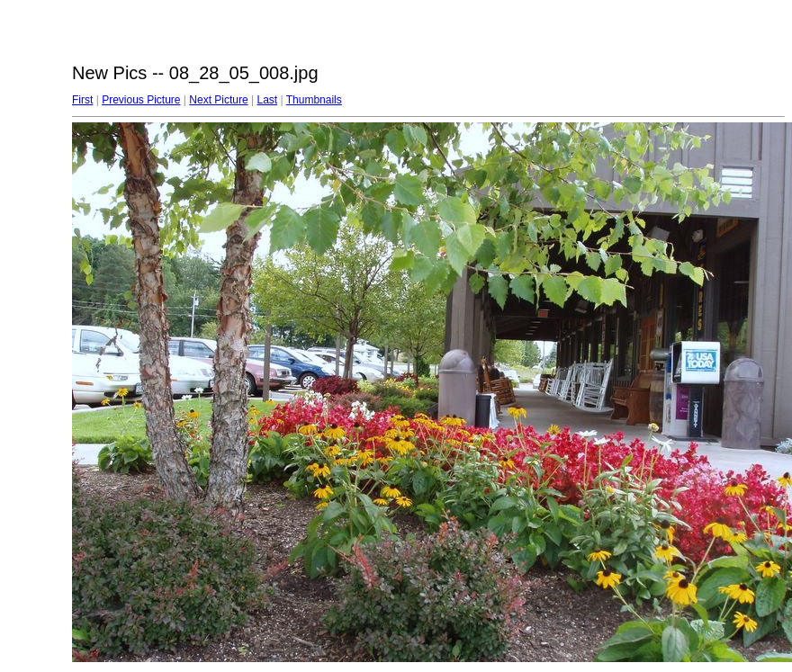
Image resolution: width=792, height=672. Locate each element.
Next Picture (218, 100)
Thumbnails (314, 100)
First (82, 100)
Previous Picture (141, 100)
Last (267, 100)
